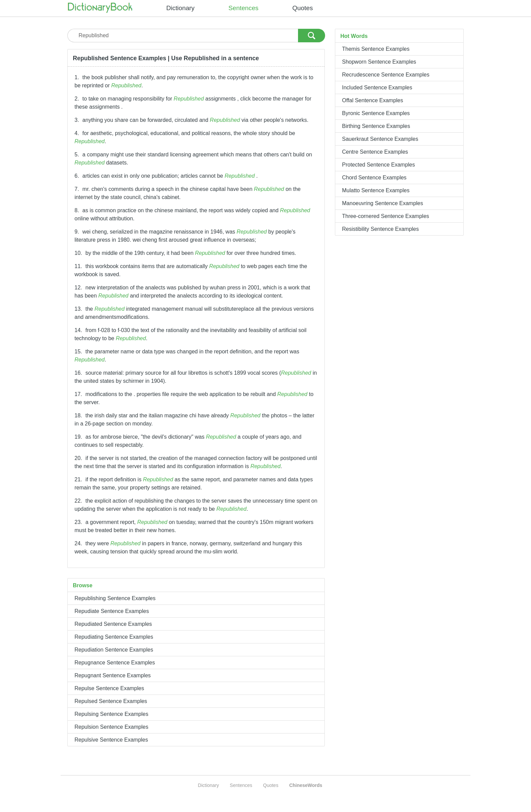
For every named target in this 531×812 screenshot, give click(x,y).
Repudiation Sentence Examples (114, 650)
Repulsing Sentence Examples (111, 714)
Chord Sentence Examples (374, 178)
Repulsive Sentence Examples (111, 740)
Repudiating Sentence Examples (114, 637)
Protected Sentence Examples (378, 165)
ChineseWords (306, 785)
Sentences (244, 8)
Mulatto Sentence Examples (376, 190)
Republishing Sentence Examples (115, 598)
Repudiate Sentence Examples (112, 611)
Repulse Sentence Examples (109, 688)
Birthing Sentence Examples (376, 126)
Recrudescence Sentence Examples (386, 75)
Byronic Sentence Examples (376, 113)
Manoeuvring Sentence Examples (383, 203)
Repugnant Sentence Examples (113, 675)
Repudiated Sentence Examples (113, 624)
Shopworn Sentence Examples (379, 62)
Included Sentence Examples (377, 87)
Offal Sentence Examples (373, 100)
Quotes (303, 8)
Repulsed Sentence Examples (111, 701)
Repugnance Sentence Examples (115, 663)
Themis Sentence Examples (376, 49)
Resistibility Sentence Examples (380, 229)
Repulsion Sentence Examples (111, 727)
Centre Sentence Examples (375, 152)
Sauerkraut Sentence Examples (380, 139)
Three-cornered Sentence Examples (386, 216)
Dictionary (180, 8)
